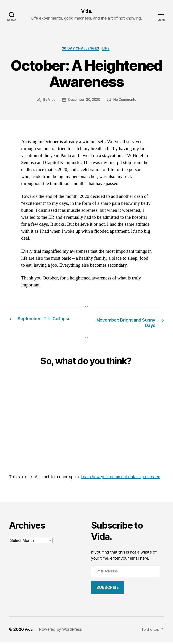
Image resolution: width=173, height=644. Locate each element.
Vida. (86, 11)
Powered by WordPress (62, 631)
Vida (50, 101)
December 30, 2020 (84, 101)
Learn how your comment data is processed (120, 479)
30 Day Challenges (80, 50)
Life (108, 50)
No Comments (126, 101)
